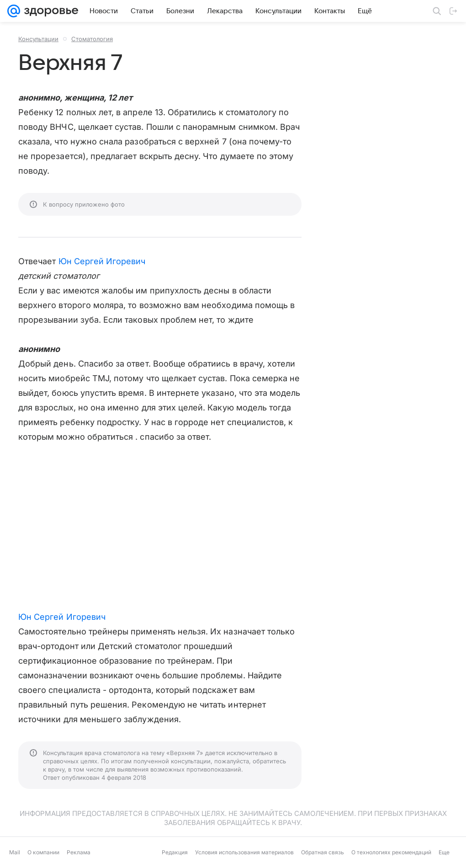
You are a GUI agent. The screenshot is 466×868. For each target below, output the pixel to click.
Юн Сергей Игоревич (102, 261)
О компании (43, 852)
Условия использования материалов (244, 852)
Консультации (38, 39)
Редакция (175, 852)
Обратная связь (323, 852)
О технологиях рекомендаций (391, 852)
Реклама (79, 852)
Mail (15, 852)
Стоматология (92, 39)
